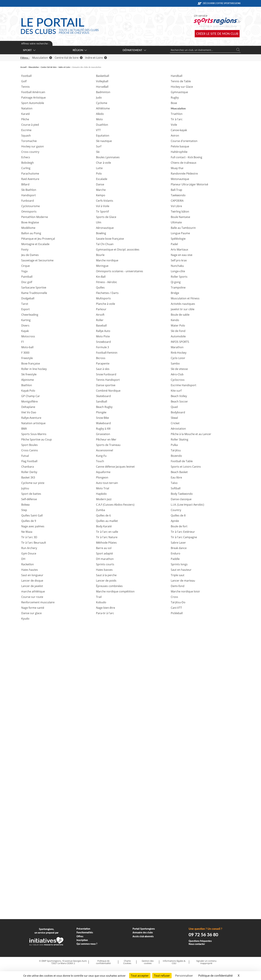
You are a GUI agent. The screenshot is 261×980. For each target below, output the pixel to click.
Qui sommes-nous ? (87, 944)
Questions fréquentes (200, 941)
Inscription (82, 940)
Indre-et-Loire (96, 58)
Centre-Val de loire (69, 58)
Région (80, 50)
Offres (80, 936)
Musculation (42, 58)
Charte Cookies (127, 962)
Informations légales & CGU (174, 962)
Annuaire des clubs (143, 932)
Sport (29, 50)
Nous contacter (197, 944)
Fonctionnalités (85, 932)
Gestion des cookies (148, 962)
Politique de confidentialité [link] (215, 976)
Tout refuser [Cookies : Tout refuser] (162, 976)
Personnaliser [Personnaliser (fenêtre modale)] (184, 976)
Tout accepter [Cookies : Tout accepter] (140, 976)
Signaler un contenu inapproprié (206, 962)
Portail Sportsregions (144, 929)
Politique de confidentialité (103, 962)
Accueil (23, 67)
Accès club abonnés (143, 936)
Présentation (83, 929)
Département (134, 50)
